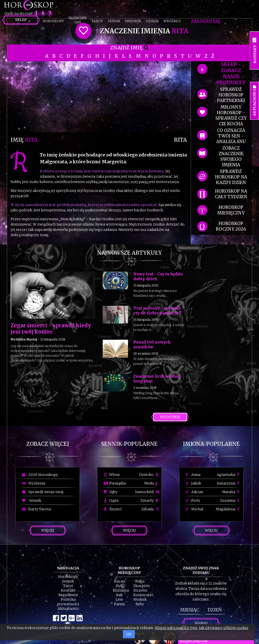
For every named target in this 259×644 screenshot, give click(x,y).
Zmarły (150, 500)
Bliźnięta (121, 590)
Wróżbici (172, 21)
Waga (140, 581)
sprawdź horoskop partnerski (231, 95)
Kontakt (68, 590)
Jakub (193, 483)
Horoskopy (53, 21)
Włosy (112, 475)
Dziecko (149, 475)
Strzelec (141, 590)
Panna (119, 604)
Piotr (193, 500)
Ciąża (111, 500)
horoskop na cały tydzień (231, 194)
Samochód (147, 492)
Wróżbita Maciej (24, 339)
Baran (119, 581)
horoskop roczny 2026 (231, 226)
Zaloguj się (206, 21)
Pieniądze (115, 483)
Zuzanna (230, 500)
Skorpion (142, 586)
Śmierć (113, 509)
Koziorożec (143, 595)
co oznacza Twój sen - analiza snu (231, 136)
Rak (119, 595)
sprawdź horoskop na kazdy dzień (231, 177)
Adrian (194, 492)
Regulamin (68, 595)
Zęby (111, 492)
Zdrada (150, 509)
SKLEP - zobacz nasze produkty (231, 73)
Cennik (152, 21)
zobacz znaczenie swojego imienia (231, 156)
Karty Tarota (36, 509)
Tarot (97, 21)
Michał (195, 509)
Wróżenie (34, 483)
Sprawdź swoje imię (43, 492)
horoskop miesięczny (231, 210)
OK (129, 634)
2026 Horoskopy (40, 475)
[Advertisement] (99, 97)
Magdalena (228, 509)
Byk (119, 586)
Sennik (114, 21)
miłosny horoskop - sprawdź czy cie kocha (231, 115)
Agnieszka (229, 475)
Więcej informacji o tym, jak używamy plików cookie (202, 628)
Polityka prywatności (68, 602)
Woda (151, 483)
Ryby (140, 604)
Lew (119, 599)
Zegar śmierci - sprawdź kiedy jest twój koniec (51, 329)
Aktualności (68, 609)
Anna (193, 475)
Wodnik (140, 599)
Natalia (232, 492)
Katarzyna (229, 483)
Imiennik (133, 21)
